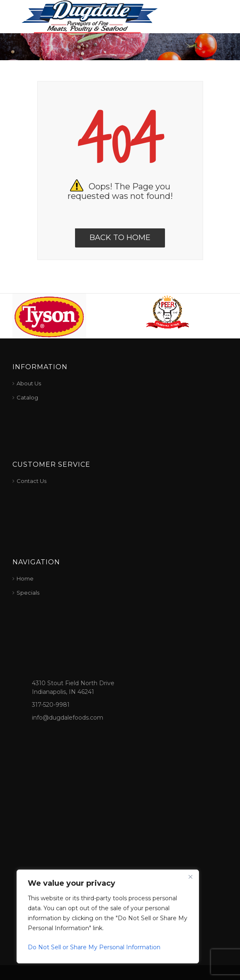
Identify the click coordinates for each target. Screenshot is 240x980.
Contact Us (32, 481)
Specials (28, 593)
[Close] (190, 877)
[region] (108, 916)
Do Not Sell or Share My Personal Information (94, 947)
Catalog (27, 397)
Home (25, 578)
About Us (29, 383)
